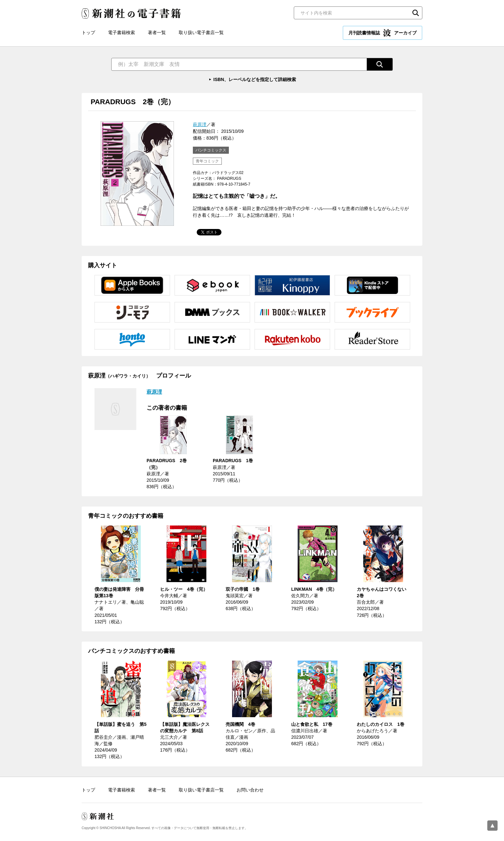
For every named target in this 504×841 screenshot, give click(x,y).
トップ (88, 32)
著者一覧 (157, 32)
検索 (416, 13)
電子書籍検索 (122, 32)
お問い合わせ (250, 790)
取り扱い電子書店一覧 (201, 32)
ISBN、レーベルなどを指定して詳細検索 (255, 79)
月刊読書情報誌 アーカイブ (382, 33)
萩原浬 (200, 124)
